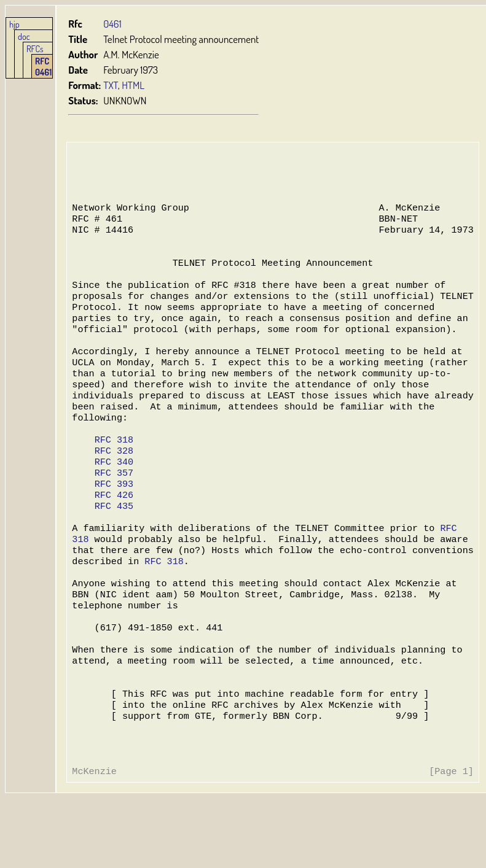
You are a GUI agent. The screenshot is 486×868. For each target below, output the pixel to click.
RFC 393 (113, 522)
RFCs (35, 48)
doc (24, 36)
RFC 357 (113, 510)
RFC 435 (113, 546)
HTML (133, 85)
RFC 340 (113, 497)
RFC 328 (113, 485)
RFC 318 (113, 473)
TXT (111, 85)
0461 (112, 24)
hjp (14, 24)
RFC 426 (113, 534)
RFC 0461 (43, 66)
